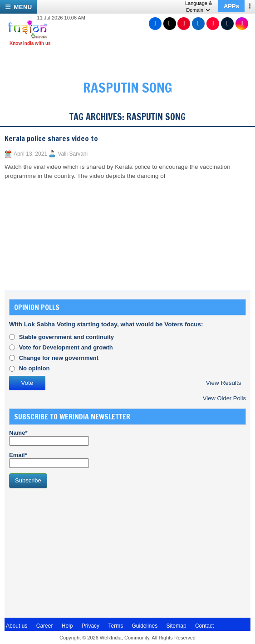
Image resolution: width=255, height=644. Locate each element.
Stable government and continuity (66, 337)
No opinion (34, 368)
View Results (224, 383)
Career (45, 626)
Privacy (91, 626)
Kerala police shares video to (51, 138)
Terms (115, 626)
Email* (49, 460)
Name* (49, 438)
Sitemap (177, 626)
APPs (231, 6)
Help (67, 626)
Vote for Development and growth (66, 347)
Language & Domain (199, 7)
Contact (204, 626)
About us (17, 626)
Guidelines (145, 626)
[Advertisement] (77, 552)
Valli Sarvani (73, 154)
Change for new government (59, 358)
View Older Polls (224, 398)
